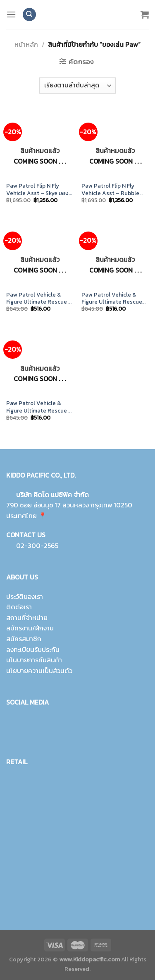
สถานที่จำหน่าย (27, 618)
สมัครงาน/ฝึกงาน (30, 628)
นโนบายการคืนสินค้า (34, 660)
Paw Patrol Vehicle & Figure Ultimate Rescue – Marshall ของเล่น (39, 407)
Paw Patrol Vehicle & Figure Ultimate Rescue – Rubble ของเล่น (39, 298)
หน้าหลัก (26, 44)
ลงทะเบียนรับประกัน (33, 649)
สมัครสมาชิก (24, 639)
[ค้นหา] (29, 15)
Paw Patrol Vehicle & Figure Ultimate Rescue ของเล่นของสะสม (112, 298)
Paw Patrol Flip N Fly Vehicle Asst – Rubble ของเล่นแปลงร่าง (110, 189)
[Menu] (11, 14)
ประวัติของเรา (25, 596)
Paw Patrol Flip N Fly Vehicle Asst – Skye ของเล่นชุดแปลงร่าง (37, 189)
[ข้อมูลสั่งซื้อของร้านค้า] (77, 86)
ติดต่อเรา (19, 607)
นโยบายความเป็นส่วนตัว (39, 671)
